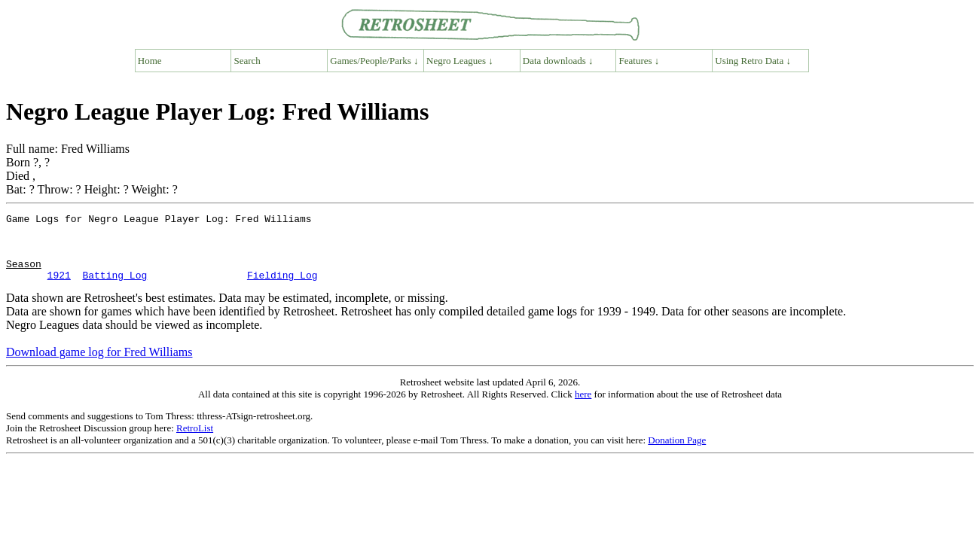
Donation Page (677, 454)
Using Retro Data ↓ (753, 61)
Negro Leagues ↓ (460, 61)
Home (150, 61)
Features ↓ (640, 61)
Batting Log (114, 288)
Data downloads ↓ (558, 61)
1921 (59, 288)
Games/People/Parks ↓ (374, 61)
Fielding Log (282, 288)
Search (247, 61)
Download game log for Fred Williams (99, 365)
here (583, 408)
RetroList (195, 442)
